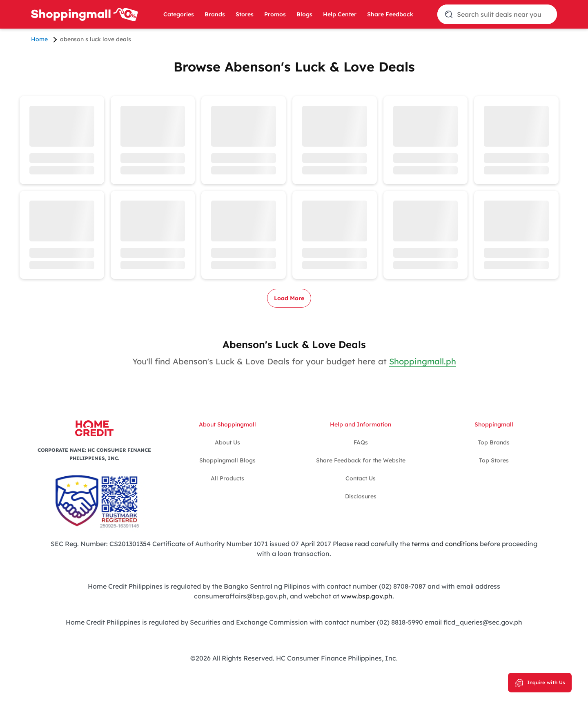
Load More (289, 298)
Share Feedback (390, 14)
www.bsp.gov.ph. (367, 596)
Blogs (304, 14)
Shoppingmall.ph (423, 361)
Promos (275, 14)
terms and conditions (445, 544)
